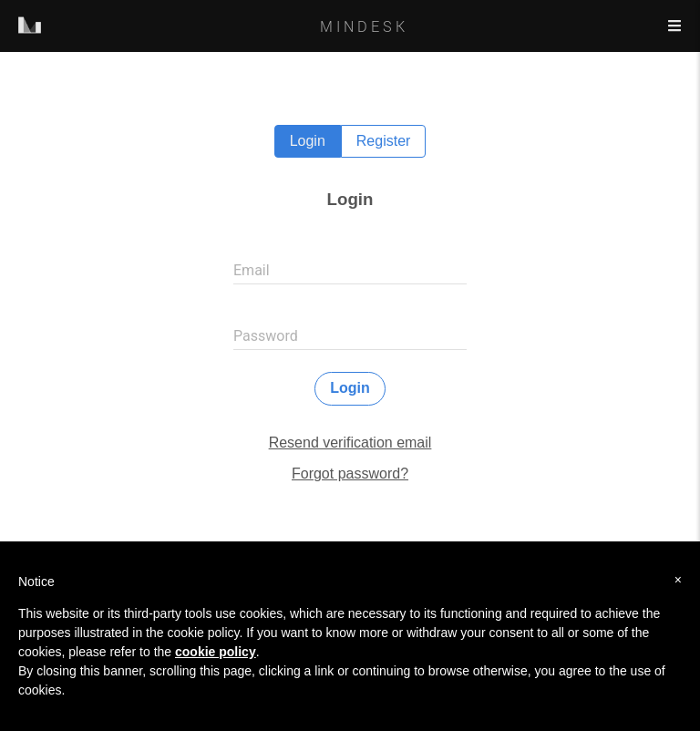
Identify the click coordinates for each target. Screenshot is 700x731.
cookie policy (216, 652)
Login (308, 141)
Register (384, 141)
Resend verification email (350, 443)
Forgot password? (350, 474)
